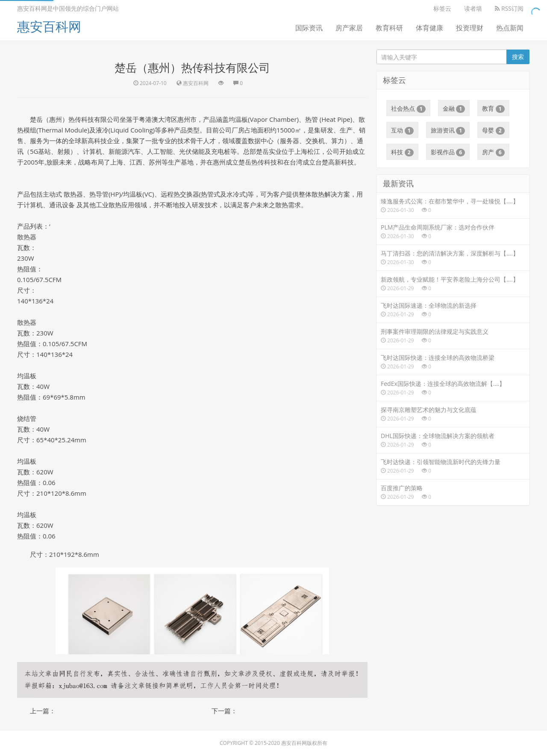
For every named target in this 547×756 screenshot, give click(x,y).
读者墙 (473, 8)
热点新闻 (510, 28)
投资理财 (470, 28)
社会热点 (408, 109)
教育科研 (389, 28)
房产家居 (349, 28)
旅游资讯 (448, 130)
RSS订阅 (509, 8)
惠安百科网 (49, 26)
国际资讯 (309, 28)
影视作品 (448, 152)
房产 (493, 152)
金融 (454, 109)
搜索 (518, 57)
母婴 (493, 130)
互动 (402, 130)
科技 (402, 152)
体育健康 (429, 28)
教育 (493, 109)
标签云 (442, 8)
